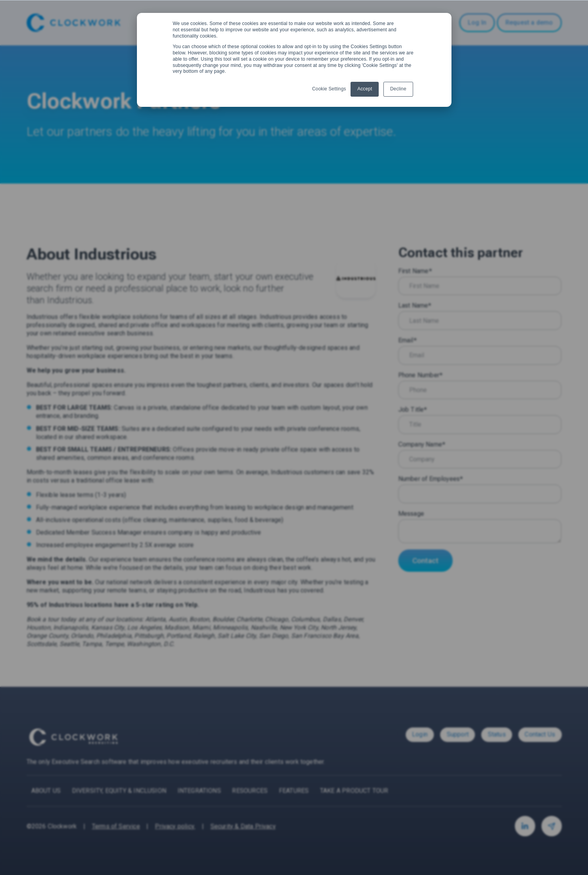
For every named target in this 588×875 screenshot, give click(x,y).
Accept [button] (365, 89)
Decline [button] (398, 89)
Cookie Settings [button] (329, 89)
